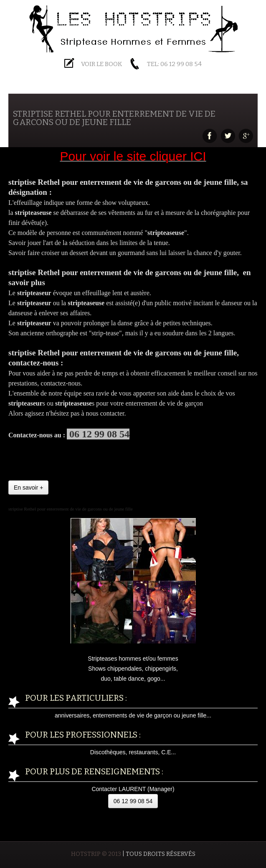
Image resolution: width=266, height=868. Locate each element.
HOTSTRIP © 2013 (96, 854)
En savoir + (28, 488)
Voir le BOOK (101, 64)
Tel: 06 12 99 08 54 (174, 64)
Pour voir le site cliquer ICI (133, 156)
